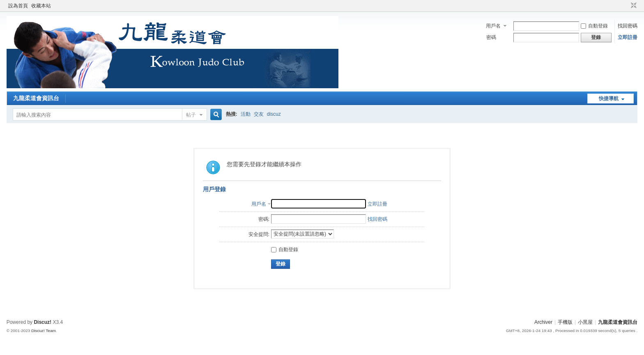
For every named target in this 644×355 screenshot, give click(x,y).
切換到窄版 (633, 6)
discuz (274, 114)
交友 (259, 114)
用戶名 (493, 26)
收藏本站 (41, 6)
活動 (246, 114)
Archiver (543, 322)
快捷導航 (609, 98)
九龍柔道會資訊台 (36, 98)
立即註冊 (628, 37)
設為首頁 (18, 6)
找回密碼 (628, 26)
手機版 (565, 322)
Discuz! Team (44, 331)
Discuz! (43, 322)
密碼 (491, 37)
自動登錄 (594, 26)
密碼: (264, 219)
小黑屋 (585, 322)
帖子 (191, 115)
